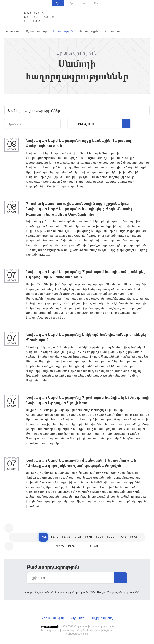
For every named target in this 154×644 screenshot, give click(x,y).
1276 (71, 546)
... (73, 124)
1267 (55, 537)
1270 (88, 537)
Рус (71, 3)
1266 (43, 537)
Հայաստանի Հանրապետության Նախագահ (40, 17)
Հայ (58, 3)
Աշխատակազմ (37, 31)
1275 (60, 546)
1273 (122, 537)
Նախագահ (12, 31)
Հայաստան (113, 31)
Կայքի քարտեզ (102, 618)
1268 (66, 537)
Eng (84, 3)
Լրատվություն (63, 31)
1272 (111, 537)
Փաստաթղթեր (89, 31)
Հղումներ (78, 618)
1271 (99, 537)
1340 (94, 546)
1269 (77, 537)
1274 (133, 537)
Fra (96, 3)
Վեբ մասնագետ (53, 618)
